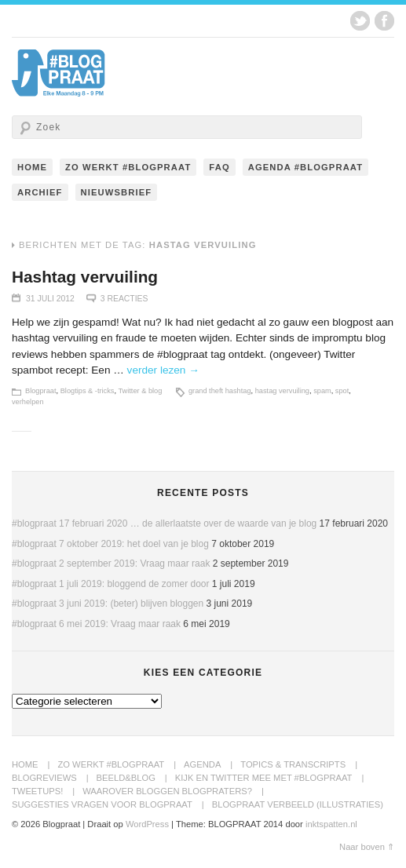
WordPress (147, 824)
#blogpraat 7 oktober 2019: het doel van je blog (110, 544)
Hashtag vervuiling (85, 277)
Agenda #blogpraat (305, 167)
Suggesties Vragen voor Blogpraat (102, 804)
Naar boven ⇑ (367, 847)
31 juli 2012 (50, 299)
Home (32, 167)
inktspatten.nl (331, 824)
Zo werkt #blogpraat (128, 167)
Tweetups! (37, 791)
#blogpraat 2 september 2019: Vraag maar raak (111, 563)
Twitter (360, 21)
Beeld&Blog (126, 778)
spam (322, 391)
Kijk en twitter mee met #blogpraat (264, 778)
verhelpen (28, 402)
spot (342, 391)
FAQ (219, 167)
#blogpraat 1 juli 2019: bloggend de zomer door (111, 584)
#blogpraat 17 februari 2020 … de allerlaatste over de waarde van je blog (164, 523)
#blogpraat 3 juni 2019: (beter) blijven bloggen (108, 604)
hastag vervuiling (282, 391)
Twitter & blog (140, 391)
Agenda (202, 764)
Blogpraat (41, 391)
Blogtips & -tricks (88, 391)
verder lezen (163, 370)
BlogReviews (44, 778)
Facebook (384, 21)
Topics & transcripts (293, 764)
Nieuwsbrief (117, 192)
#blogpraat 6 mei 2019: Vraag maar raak (96, 624)
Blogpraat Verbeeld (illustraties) (298, 804)
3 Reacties (124, 299)
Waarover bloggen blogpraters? (167, 791)
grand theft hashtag (220, 391)
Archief (40, 192)
